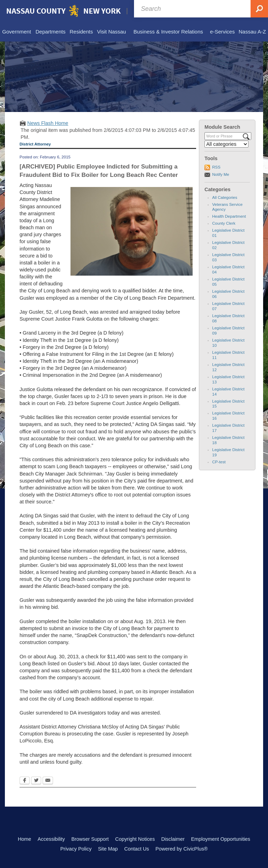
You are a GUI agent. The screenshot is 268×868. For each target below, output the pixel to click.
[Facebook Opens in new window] (25, 781)
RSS (216, 167)
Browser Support (90, 839)
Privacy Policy (76, 849)
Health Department (229, 216)
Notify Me (221, 174)
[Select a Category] (226, 144)
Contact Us (137, 849)
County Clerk (224, 223)
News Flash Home (48, 123)
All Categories (225, 197)
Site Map (108, 849)
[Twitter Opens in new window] (36, 781)
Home (24, 839)
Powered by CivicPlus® (181, 849)
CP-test (219, 462)
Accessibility (51, 839)
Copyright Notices (135, 839)
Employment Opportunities (221, 839)
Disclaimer (173, 839)
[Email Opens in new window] (48, 781)
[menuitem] (17, 32)
